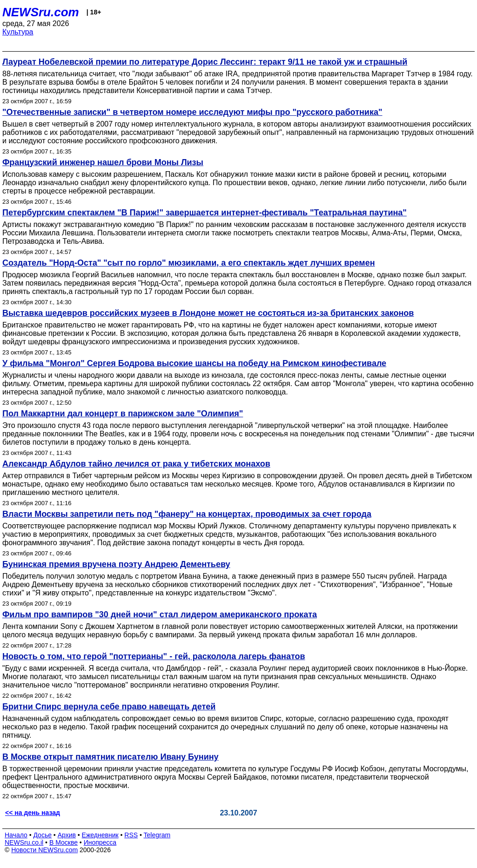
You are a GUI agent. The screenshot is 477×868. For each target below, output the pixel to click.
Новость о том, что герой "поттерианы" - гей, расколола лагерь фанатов (154, 656)
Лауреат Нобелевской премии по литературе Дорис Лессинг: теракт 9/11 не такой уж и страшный (205, 62)
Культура (18, 32)
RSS (131, 835)
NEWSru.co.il (24, 842)
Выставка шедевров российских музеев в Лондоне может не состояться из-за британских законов (208, 313)
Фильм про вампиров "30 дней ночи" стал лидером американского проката (160, 614)
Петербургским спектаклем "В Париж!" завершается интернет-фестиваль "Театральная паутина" (205, 213)
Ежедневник (100, 835)
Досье (42, 835)
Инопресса (100, 842)
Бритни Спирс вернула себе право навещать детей (109, 707)
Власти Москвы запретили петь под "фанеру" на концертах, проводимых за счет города (187, 514)
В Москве (64, 842)
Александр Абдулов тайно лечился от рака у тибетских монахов (136, 464)
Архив (67, 835)
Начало (16, 835)
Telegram (157, 835)
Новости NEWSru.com (44, 850)
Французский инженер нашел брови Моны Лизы (103, 162)
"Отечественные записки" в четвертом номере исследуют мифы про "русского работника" (192, 112)
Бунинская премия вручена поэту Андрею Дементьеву (116, 564)
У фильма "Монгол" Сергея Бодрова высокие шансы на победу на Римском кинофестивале (194, 363)
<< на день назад (33, 813)
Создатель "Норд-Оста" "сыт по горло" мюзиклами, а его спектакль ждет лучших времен (189, 263)
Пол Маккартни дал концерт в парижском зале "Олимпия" (123, 414)
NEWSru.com (41, 12)
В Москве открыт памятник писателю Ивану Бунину (111, 757)
